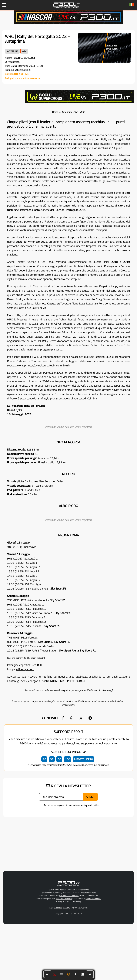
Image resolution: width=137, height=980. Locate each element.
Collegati (10, 78)
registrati (67, 690)
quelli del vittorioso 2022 (31, 242)
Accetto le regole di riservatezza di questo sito (71, 805)
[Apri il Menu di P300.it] (4, 5)
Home (55, 112)
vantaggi (108, 690)
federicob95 (14, 62)
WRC (24, 51)
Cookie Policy (75, 901)
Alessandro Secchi (64, 898)
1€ (44, 759)
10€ (67, 759)
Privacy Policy (62, 901)
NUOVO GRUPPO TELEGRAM (67, 681)
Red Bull (37, 665)
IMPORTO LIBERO (83, 759)
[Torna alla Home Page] (66, 9)
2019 (127, 262)
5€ (59, 759)
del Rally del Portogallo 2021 (68, 210)
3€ (52, 759)
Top (76, 112)
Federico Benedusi (24, 58)
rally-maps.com (25, 669)
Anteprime (12, 51)
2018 (115, 262)
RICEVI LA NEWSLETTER (68, 786)
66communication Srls (69, 895)
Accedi (57, 690)
